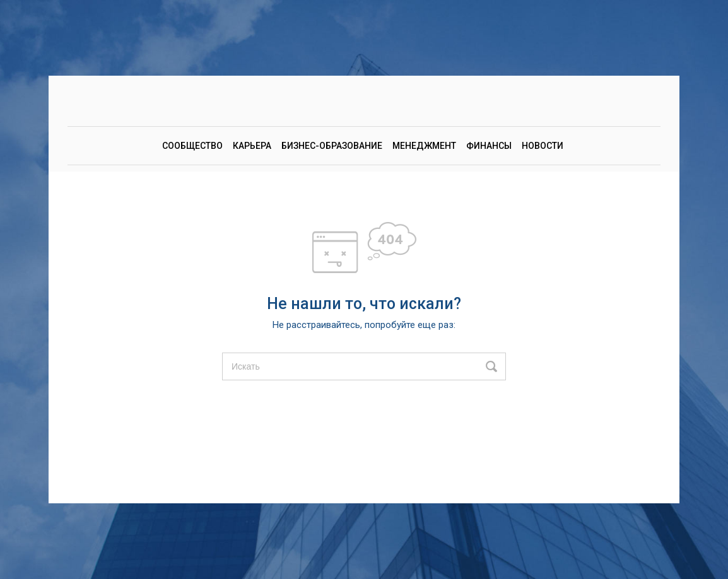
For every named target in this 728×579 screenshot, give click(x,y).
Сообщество (192, 146)
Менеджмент (424, 146)
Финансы (489, 146)
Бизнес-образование (332, 146)
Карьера (252, 146)
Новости (543, 146)
